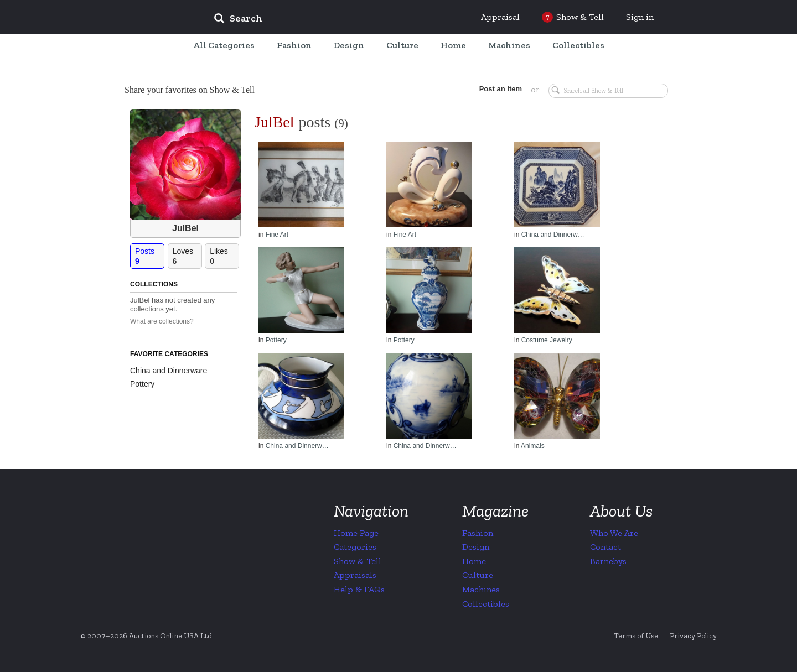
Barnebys (608, 561)
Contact (605, 547)
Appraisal (500, 17)
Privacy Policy (693, 636)
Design (476, 547)
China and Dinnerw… (553, 235)
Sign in (640, 17)
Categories (355, 547)
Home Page (356, 533)
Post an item (501, 89)
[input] (318, 20)
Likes (224, 256)
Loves (187, 256)
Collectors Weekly (138, 18)
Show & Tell (358, 561)
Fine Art (277, 235)
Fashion (478, 533)
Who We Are (614, 533)
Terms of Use (636, 636)
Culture (478, 575)
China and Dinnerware (169, 371)
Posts (149, 256)
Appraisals (355, 575)
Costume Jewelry (547, 340)
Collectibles (486, 604)
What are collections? (162, 322)
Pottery (142, 384)
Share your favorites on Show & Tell (190, 90)
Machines (481, 589)
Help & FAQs (359, 589)
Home (474, 561)
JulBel (185, 228)
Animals (533, 446)
